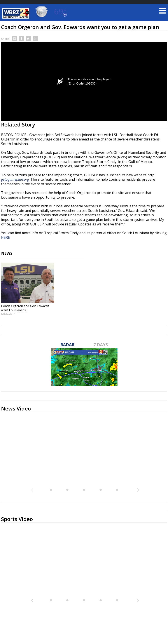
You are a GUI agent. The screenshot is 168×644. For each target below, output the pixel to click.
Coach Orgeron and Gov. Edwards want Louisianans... (25, 308)
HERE (5, 237)
